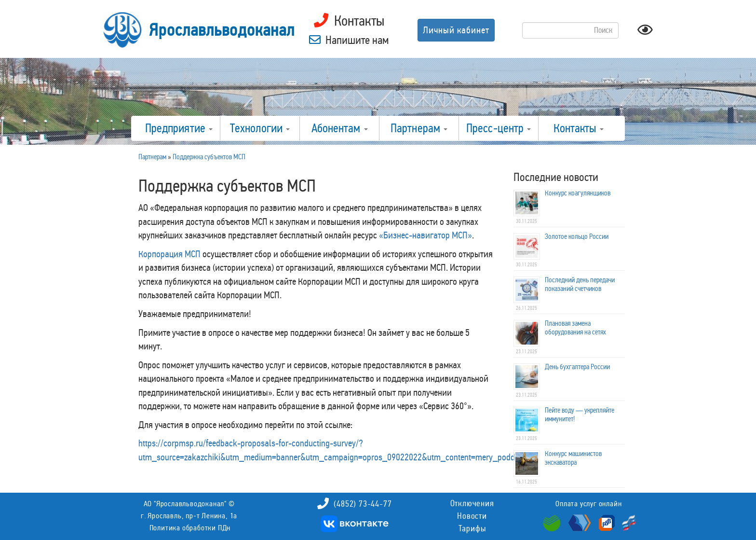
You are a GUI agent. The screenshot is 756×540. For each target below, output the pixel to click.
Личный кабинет (456, 30)
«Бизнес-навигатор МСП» (425, 235)
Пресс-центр (499, 128)
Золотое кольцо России (577, 236)
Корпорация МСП (169, 254)
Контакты (579, 128)
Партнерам (419, 128)
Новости (472, 516)
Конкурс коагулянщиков (578, 193)
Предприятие (179, 128)
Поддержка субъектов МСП (209, 157)
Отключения (472, 503)
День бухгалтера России (577, 367)
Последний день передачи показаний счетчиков (580, 284)
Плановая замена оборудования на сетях (575, 328)
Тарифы (472, 528)
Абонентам (340, 128)
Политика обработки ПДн (190, 528)
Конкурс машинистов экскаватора (573, 458)
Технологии (260, 128)
